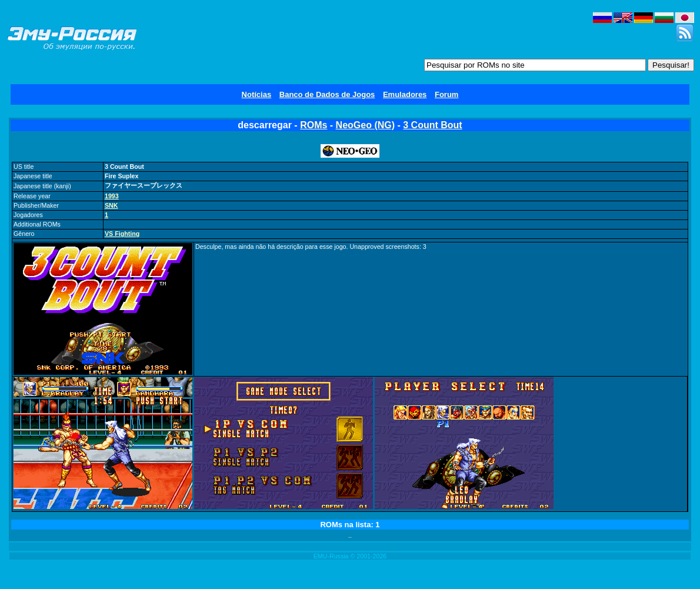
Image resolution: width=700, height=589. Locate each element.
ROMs (314, 125)
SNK (111, 205)
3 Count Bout (432, 125)
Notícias (257, 94)
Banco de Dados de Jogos (327, 94)
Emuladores (405, 94)
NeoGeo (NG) (365, 125)
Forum (446, 94)
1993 (112, 196)
